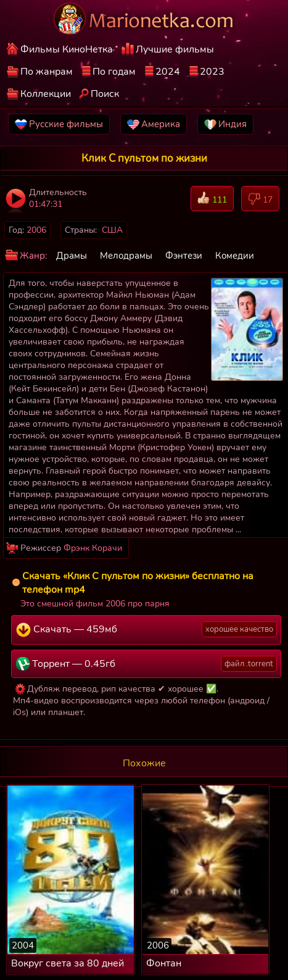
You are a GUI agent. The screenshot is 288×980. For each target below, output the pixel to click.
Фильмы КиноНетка (67, 49)
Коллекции (46, 94)
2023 (212, 72)
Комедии (235, 256)
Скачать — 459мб (146, 629)
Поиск (105, 94)
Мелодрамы (126, 256)
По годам (114, 72)
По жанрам (47, 72)
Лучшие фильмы (175, 49)
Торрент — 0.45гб (146, 664)
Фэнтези (184, 256)
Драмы (72, 256)
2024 (168, 72)
